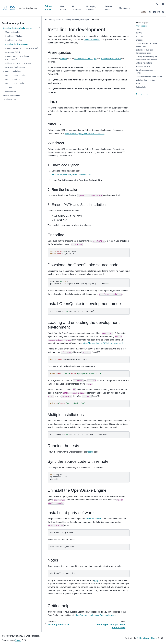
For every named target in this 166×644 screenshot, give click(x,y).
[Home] (45, 20)
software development (111, 58)
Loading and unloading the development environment (147, 58)
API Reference (77, 8)
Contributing (125, 8)
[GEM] (144, 12)
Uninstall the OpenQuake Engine (149, 76)
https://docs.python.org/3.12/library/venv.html (103, 343)
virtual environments (83, 58)
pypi (96, 580)
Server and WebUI (13, 52)
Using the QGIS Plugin (14, 83)
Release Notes (108, 8)
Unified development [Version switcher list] (28, 8)
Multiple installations (144, 63)
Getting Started (48, 8)
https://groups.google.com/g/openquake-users (96, 615)
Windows (139, 36)
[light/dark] (163, 4)
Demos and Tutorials (12, 95)
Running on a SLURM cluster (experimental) (17, 58)
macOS (139, 33)
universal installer (92, 39)
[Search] (158, 4)
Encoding (140, 40)
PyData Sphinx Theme (147, 638)
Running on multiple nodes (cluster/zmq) (22, 48)
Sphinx (18, 640)
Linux (138, 29)
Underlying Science (91, 8)
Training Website (10, 99)
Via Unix (9, 87)
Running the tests (143, 66)
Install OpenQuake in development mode (144, 51)
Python (64, 58)
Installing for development (17, 44)
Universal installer (13, 32)
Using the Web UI (12, 79)
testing (90, 452)
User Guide (63, 8)
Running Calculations (12, 71)
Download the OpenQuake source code (147, 45)
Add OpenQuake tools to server (18, 63)
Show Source (142, 94)
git (95, 58)
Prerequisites (142, 26)
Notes (138, 83)
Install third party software (146, 80)
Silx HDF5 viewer (93, 519)
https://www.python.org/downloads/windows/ (71, 175)
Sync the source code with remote (146, 71)
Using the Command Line (16, 75)
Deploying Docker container (16, 67)
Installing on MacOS (13, 40)
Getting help (141, 87)
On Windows (10, 91)
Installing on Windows (14, 36)
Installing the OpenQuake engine (17, 28)
